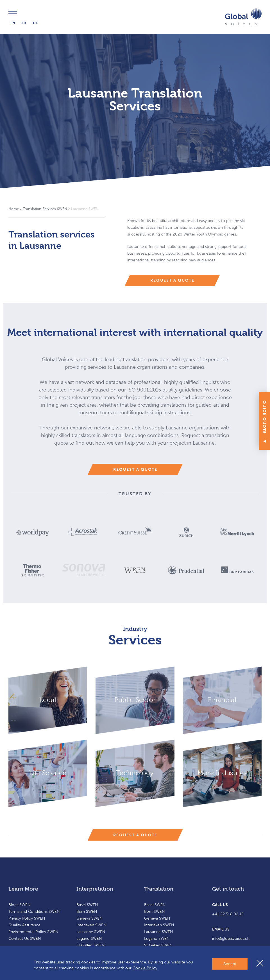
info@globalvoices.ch (231, 939)
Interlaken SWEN (91, 925)
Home (14, 209)
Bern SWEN (87, 912)
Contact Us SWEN (25, 939)
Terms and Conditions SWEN (34, 912)
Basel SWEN (87, 905)
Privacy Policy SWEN (27, 918)
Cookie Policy (145, 968)
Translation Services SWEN (45, 209)
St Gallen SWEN (91, 945)
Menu (13, 12)
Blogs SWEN (20, 905)
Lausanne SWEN (91, 932)
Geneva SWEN (89, 918)
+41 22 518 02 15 (228, 914)
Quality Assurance (24, 925)
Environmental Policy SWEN (33, 932)
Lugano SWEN (89, 939)
